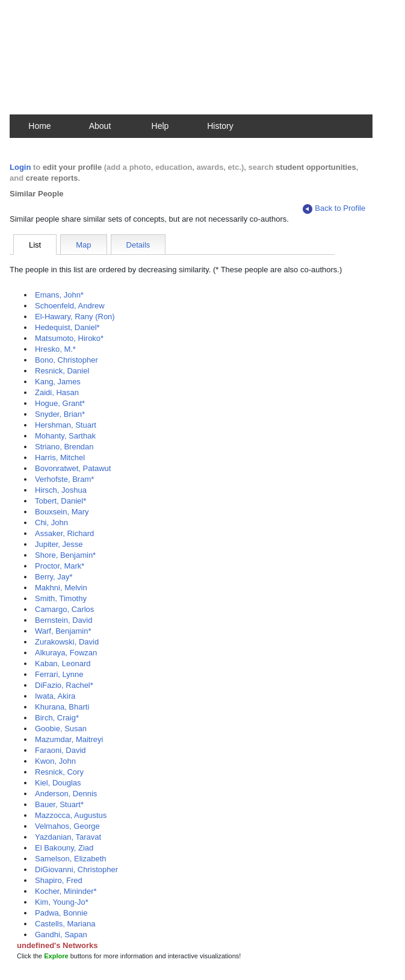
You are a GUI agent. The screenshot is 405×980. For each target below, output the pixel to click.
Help (160, 126)
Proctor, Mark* (60, 566)
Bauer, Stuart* (59, 804)
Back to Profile (334, 209)
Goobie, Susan (61, 729)
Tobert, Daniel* (60, 501)
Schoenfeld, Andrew (70, 306)
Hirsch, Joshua (61, 490)
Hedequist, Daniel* (67, 327)
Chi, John (51, 523)
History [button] (220, 126)
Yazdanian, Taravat (68, 837)
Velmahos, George (67, 826)
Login (20, 167)
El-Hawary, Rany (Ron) (75, 317)
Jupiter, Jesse (59, 544)
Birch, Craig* (57, 718)
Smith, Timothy (61, 598)
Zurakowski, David (67, 642)
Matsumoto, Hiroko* (69, 338)
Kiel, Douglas (58, 783)
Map (83, 245)
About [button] (100, 126)
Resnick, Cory (59, 772)
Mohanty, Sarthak (65, 436)
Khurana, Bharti (62, 707)
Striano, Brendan (64, 447)
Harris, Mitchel (60, 457)
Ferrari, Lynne (59, 674)
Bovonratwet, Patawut (73, 468)
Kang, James (58, 382)
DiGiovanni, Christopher (76, 869)
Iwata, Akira (55, 696)
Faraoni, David (60, 750)
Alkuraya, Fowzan (66, 653)
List (35, 245)
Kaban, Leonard (63, 663)
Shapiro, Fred (59, 880)
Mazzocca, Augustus (71, 815)
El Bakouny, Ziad (64, 848)
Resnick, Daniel (62, 371)
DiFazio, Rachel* (64, 685)
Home (39, 126)
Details (138, 245)
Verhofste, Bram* (64, 479)
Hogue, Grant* (60, 403)
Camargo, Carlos (64, 609)
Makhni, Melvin (61, 588)
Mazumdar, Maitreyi (69, 739)
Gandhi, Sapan (61, 935)
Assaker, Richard (64, 533)
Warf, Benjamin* (63, 631)
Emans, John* (59, 295)
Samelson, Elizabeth (71, 859)
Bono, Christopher (66, 360)
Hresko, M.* (55, 349)
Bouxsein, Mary (62, 512)
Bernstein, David (63, 620)
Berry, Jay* (54, 577)
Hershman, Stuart (66, 425)
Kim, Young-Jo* (62, 902)
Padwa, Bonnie (61, 913)
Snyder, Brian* (60, 414)
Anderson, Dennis (66, 794)
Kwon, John (55, 761)
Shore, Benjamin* (65, 555)
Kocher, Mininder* (66, 891)
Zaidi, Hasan (57, 392)
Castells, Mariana (65, 924)
